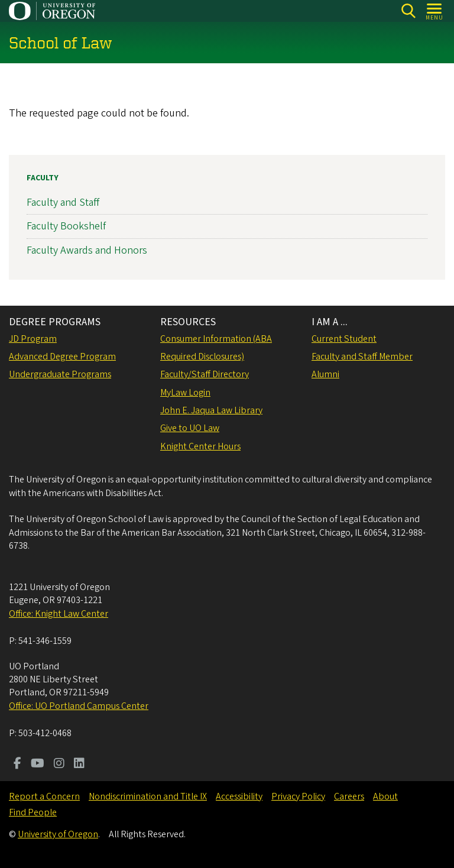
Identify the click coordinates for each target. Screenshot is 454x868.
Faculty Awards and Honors (87, 250)
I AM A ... (330, 322)
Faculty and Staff (63, 203)
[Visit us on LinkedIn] (79, 765)
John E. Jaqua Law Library (211, 410)
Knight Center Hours (200, 446)
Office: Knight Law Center (59, 614)
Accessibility (239, 796)
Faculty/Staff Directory (205, 374)
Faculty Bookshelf (66, 226)
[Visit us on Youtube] (38, 765)
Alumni (325, 374)
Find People (33, 812)
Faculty (43, 178)
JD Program (33, 339)
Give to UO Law (190, 428)
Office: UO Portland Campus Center (79, 706)
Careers (349, 796)
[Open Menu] (435, 11)
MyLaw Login (185, 393)
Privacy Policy (298, 796)
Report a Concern (44, 796)
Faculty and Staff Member (362, 357)
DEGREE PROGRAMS (55, 322)
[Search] (408, 11)
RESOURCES (188, 322)
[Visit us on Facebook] (17, 765)
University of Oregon (58, 834)
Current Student (344, 339)
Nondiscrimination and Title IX (148, 796)
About (385, 796)
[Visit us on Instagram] (59, 765)
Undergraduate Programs (60, 374)
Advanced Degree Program (62, 357)
